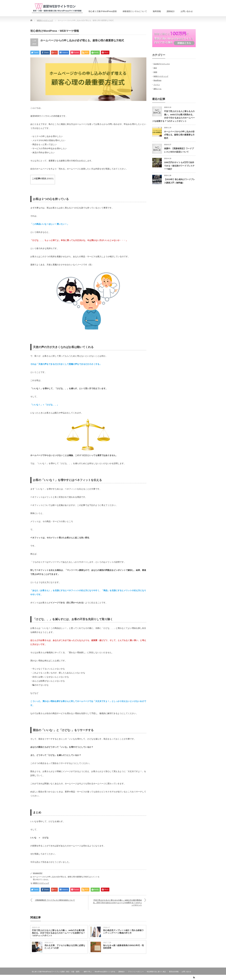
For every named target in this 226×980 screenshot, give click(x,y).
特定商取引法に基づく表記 (156, 972)
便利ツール (157, 89)
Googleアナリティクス (162, 64)
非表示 (50, 179)
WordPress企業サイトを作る (105, 972)
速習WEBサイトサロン (180, 978)
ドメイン (157, 85)
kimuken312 (38, 873)
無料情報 (157, 11)
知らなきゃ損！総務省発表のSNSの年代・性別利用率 (124, 947)
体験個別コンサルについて (135, 11)
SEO (155, 68)
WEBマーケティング (41, 883)
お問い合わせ (187, 11)
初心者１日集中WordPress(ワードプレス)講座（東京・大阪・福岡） (56, 972)
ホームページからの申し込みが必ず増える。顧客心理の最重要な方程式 (179, 135)
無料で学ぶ (88, 972)
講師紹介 (171, 11)
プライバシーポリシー (136, 972)
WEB (155, 72)
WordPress (157, 80)
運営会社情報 (174, 972)
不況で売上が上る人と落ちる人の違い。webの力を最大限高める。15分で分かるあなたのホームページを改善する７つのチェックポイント (117, 903)
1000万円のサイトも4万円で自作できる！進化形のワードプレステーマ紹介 (179, 166)
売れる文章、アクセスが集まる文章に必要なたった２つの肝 (65, 947)
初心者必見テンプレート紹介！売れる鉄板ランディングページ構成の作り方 (123, 932)
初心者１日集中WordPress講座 (103, 11)
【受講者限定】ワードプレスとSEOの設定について (55, 900)
